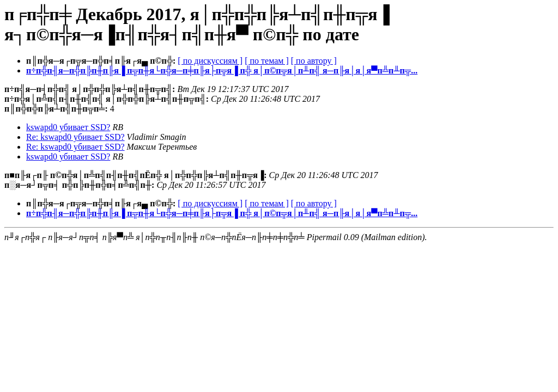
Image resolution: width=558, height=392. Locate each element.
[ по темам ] (267, 61)
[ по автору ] (314, 61)
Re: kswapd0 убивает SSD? (75, 137)
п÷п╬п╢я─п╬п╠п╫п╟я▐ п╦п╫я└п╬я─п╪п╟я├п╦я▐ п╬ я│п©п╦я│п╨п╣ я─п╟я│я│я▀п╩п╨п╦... (222, 71)
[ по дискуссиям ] (210, 61)
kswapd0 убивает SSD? (68, 127)
